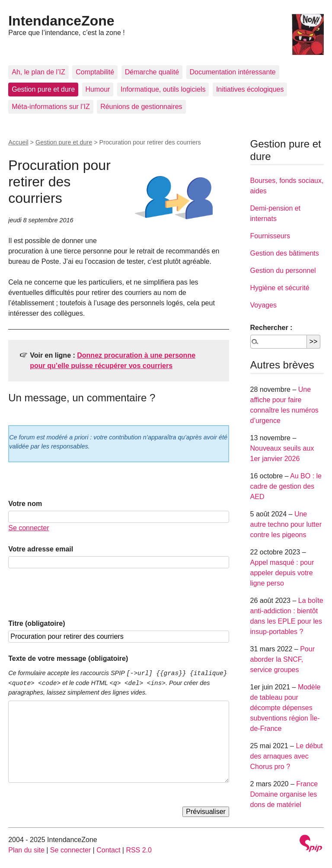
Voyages (263, 305)
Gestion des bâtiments (285, 253)
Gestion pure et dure (43, 89)
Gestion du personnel (283, 271)
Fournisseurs (270, 236)
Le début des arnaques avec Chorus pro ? (287, 756)
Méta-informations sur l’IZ (51, 107)
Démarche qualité (152, 72)
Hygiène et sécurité (280, 288)
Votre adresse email (41, 549)
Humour (98, 89)
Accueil (18, 142)
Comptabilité (95, 72)
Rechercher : (271, 328)
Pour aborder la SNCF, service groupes (283, 659)
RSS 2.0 (139, 850)
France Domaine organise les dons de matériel (284, 794)
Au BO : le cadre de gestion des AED (286, 486)
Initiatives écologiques (250, 89)
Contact (108, 850)
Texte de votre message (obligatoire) (68, 658)
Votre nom (25, 504)
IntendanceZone (61, 21)
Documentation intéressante (233, 72)
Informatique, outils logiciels (163, 89)
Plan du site (26, 850)
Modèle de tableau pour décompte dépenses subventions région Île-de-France (286, 708)
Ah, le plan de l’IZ (38, 72)
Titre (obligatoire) (37, 623)
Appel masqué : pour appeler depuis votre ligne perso (282, 573)
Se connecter (29, 528)
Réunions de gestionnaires (141, 107)
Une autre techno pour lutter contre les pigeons (286, 524)
